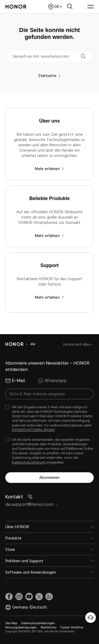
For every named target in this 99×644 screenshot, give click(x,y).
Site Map (11, 623)
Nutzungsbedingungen (21, 627)
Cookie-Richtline (72, 627)
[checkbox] (49, 419)
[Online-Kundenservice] (91, 618)
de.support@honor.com (32, 504)
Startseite (49, 76)
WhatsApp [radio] (52, 381)
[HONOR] (14, 344)
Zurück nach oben (77, 344)
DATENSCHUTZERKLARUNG (33, 430)
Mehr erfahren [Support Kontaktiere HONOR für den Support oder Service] (49, 297)
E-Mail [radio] (15, 381)
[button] (83, 56)
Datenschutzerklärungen (38, 623)
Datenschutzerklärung (29, 462)
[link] (9, 596)
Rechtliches (48, 627)
